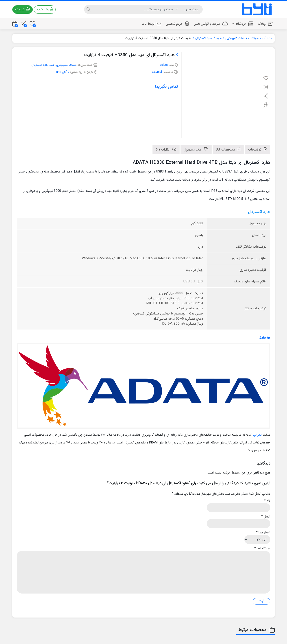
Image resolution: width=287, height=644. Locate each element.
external (157, 72)
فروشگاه (243, 24)
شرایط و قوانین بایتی (211, 24)
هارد (219, 38)
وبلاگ (265, 24)
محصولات (257, 38)
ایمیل (266, 517)
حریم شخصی (177, 24)
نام (267, 501)
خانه (270, 38)
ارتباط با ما (151, 24)
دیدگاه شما (262, 549)
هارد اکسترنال (204, 38)
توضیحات (255, 150)
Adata (164, 65)
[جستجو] (134, 9)
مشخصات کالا (226, 150)
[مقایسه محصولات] (23, 24)
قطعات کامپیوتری (236, 38)
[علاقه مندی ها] (32, 24)
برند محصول (193, 150)
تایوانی (257, 435)
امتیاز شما (263, 533)
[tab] (257, 150)
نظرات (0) (163, 150)
